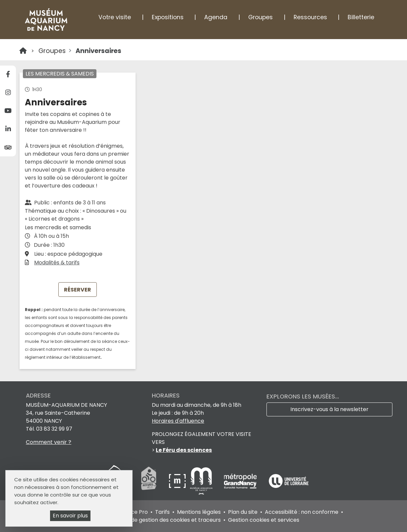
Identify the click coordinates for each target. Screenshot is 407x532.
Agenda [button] (216, 17)
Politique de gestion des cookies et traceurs (164, 520)
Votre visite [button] (115, 17)
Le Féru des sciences (184, 450)
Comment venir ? (49, 442)
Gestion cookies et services (264, 520)
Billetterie (361, 17)
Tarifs (162, 512)
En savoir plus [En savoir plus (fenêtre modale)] (70, 516)
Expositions (168, 17)
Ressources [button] (310, 17)
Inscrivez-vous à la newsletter (329, 409)
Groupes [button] (261, 17)
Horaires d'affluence (178, 421)
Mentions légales (199, 512)
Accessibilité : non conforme (302, 512)
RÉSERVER (78, 290)
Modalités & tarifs (57, 263)
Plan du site (243, 512)
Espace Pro (133, 512)
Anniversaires (98, 51)
